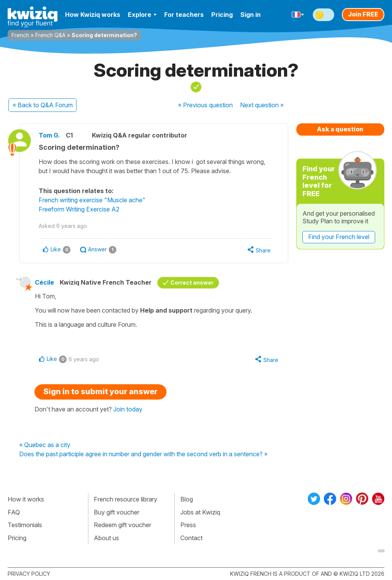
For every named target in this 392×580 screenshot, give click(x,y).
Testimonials (25, 525)
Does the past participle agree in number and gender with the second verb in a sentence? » (143, 454)
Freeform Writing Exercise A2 (79, 209)
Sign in (251, 15)
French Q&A (50, 35)
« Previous (205, 105)
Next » (262, 105)
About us (106, 538)
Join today (128, 409)
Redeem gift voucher (122, 525)
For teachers (184, 15)
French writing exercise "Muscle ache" (92, 200)
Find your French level (339, 237)
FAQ (14, 512)
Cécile (44, 282)
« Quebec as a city (45, 445)
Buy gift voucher (117, 512)
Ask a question (340, 129)
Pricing (222, 15)
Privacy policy (29, 574)
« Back (43, 105)
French (20, 35)
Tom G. (49, 135)
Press (188, 525)
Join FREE (363, 14)
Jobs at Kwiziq (200, 512)
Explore (142, 15)
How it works (26, 499)
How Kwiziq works (93, 15)
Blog (187, 499)
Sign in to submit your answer (100, 392)
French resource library (126, 499)
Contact (191, 538)
